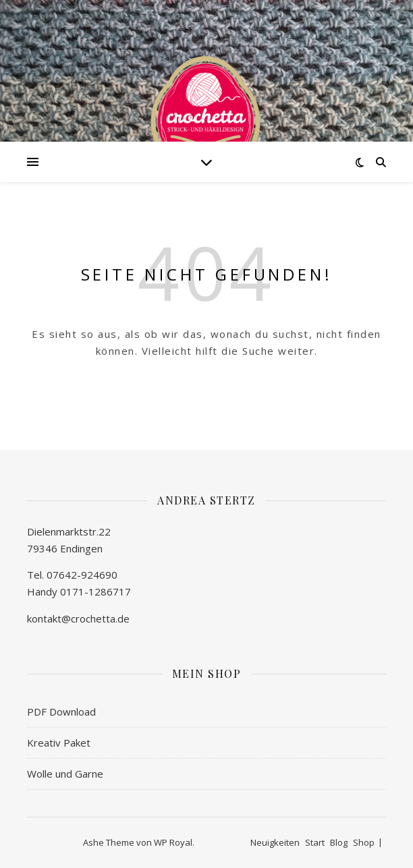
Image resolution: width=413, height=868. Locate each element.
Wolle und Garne (65, 774)
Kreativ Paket (59, 743)
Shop (364, 842)
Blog (339, 842)
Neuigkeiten (275, 842)
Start (315, 842)
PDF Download (61, 712)
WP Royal (173, 842)
